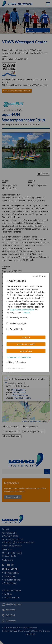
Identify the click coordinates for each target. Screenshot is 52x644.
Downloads (9, 621)
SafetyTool (8, 615)
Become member (13, 497)
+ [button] (6, 378)
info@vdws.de (15, 546)
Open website (30, 427)
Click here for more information (17, 91)
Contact (6, 631)
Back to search (11, 427)
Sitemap (14, 631)
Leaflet (24, 421)
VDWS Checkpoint (12, 604)
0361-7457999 (14, 274)
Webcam (43, 174)
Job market (9, 610)
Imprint (21, 631)
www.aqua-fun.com (11, 286)
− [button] (6, 383)
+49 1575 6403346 (24, 542)
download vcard (12, 436)
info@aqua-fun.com (11, 280)
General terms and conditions (34, 632)
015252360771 (16, 271)
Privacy (47, 631)
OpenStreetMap (35, 421)
